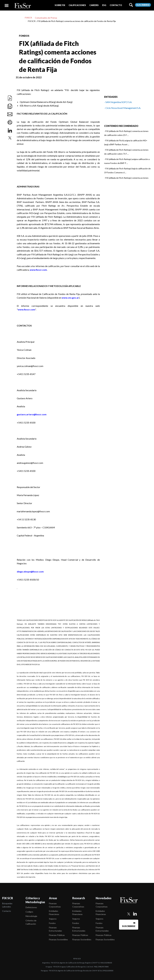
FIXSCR (28, 18)
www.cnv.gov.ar (70, 298)
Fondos (52, 923)
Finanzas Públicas (57, 935)
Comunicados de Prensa (46, 18)
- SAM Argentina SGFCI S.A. (118, 102)
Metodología (31, 916)
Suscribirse (143, 5)
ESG (104, 5)
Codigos (29, 912)
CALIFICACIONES (77, 5)
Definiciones (31, 907)
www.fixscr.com (38, 270)
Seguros (53, 919)
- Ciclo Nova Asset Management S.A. (123, 108)
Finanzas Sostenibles (58, 939)
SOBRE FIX (60, 5)
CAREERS (94, 5)
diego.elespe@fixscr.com (30, 572)
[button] (60, 5)
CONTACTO (116, 5)
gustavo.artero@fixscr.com (32, 414)
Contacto (7, 911)
